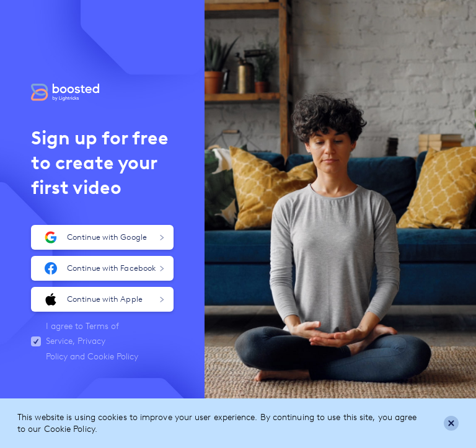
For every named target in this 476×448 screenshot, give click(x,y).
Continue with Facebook (104, 268)
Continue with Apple (104, 299)
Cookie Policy (113, 357)
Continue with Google (104, 237)
